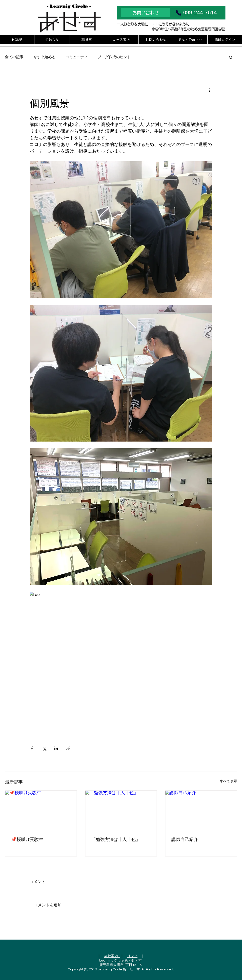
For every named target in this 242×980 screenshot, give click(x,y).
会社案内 (112, 956)
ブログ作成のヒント (114, 57)
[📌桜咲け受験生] (41, 811)
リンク (132, 956)
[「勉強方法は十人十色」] (121, 811)
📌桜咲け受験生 (27, 839)
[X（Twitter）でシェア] (44, 748)
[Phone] (178, 13)
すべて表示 (228, 781)
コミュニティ (77, 57)
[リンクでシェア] (68, 748)
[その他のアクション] (209, 90)
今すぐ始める (44, 57)
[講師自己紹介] (201, 811)
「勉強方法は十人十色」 (116, 839)
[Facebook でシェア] (32, 748)
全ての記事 (14, 57)
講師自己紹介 (185, 839)
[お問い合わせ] (146, 13)
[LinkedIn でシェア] (56, 748)
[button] (231, 57)
